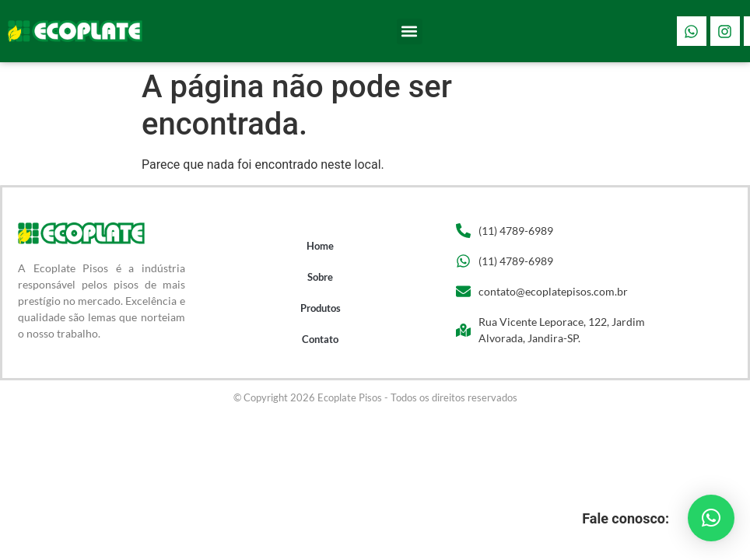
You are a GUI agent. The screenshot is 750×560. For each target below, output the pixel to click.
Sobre (320, 277)
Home (320, 246)
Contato (320, 339)
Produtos (321, 308)
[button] (410, 31)
